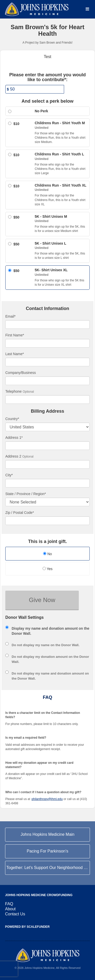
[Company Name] (48, 381)
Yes (48, 569)
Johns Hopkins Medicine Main (48, 834)
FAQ (9, 904)
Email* (10, 316)
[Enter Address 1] (48, 446)
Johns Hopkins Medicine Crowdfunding (39, 895)
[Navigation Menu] (87, 9)
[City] (48, 483)
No (48, 554)
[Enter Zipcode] (48, 521)
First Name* (15, 335)
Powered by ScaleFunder (27, 927)
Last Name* (15, 354)
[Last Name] (48, 362)
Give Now (42, 600)
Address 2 (13, 456)
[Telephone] (48, 400)
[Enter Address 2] (48, 464)
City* (9, 475)
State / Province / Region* (26, 494)
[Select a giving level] (10, 111)
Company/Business (21, 373)
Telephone (14, 391)
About (10, 909)
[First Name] (48, 343)
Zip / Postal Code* (20, 513)
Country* (12, 419)
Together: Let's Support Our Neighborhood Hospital (48, 868)
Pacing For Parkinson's (47, 851)
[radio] (48, 554)
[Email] (48, 324)
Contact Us (15, 914)
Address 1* (14, 438)
